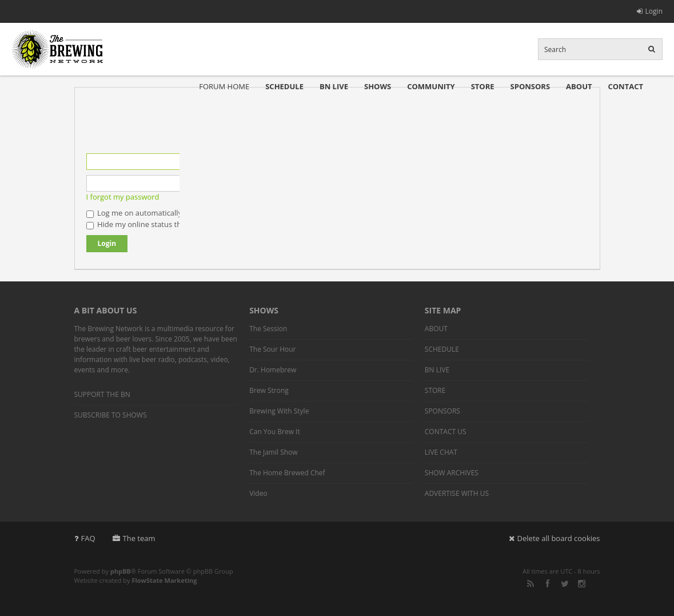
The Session (268, 329)
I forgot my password (123, 197)
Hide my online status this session (150, 224)
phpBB (121, 571)
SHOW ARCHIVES (452, 473)
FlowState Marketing (164, 580)
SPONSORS (531, 86)
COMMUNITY (431, 86)
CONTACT (625, 86)
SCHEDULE (284, 86)
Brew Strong (269, 390)
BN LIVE (334, 86)
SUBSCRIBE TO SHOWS (111, 415)
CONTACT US (446, 432)
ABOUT (579, 86)
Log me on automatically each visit (151, 213)
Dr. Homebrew (273, 370)
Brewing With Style (279, 411)
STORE (483, 86)
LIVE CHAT (441, 452)
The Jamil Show (273, 452)
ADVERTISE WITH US (457, 493)
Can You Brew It (275, 432)
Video (258, 493)
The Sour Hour (272, 349)
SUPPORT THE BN (102, 394)
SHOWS (378, 86)
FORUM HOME (224, 86)
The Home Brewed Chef (287, 473)
